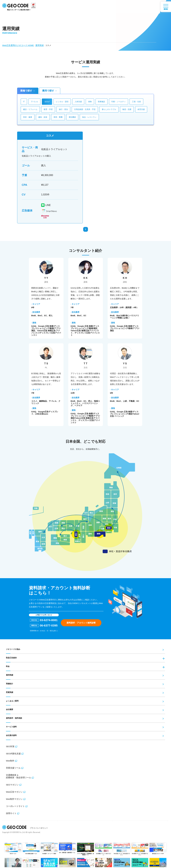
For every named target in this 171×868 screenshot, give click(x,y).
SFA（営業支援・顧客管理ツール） (67, 846)
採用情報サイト (13, 862)
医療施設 (102, 102)
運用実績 (37, 45)
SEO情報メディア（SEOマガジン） (104, 848)
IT (24, 102)
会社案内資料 (11, 734)
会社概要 (9, 709)
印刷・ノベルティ (119, 102)
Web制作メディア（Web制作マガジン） (140, 848)
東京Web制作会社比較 (158, 862)
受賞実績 (9, 692)
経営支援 (141, 109)
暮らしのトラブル (109, 109)
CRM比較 (67, 862)
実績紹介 (9, 683)
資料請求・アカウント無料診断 (81, 623)
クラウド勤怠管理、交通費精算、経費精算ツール (85, 848)
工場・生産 (136, 102)
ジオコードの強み (13, 649)
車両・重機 (58, 117)
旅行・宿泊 (63, 109)
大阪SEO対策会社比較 (104, 862)
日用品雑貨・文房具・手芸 (85, 109)
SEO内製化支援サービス (31, 847)
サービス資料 (11, 726)
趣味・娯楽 (43, 117)
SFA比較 (49, 862)
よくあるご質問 (12, 700)
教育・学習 (48, 109)
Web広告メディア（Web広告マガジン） (122, 848)
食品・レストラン (89, 117)
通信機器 (72, 117)
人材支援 (78, 102)
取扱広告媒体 (11, 658)
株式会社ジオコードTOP (158, 847)
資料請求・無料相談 (13, 717)
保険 (90, 102)
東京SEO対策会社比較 (85, 862)
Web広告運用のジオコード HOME (17, 45)
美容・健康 (28, 117)
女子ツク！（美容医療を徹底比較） (31, 862)
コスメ (47, 102)
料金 (8, 666)
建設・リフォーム (30, 109)
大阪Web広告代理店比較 (140, 862)
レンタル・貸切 (62, 102)
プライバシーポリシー (39, 826)
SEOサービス (13, 847)
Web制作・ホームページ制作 (49, 847)
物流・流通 (127, 109)
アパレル (34, 102)
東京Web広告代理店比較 (122, 862)
